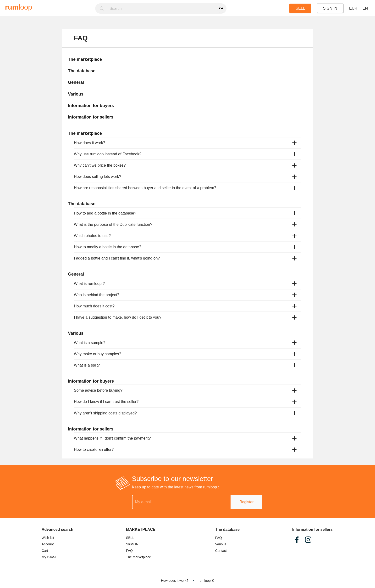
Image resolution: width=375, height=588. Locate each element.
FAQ (219, 538)
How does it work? (175, 581)
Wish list (48, 538)
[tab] (187, 143)
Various (221, 544)
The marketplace (138, 557)
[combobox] (167, 8)
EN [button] (365, 8)
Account (48, 544)
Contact (221, 551)
